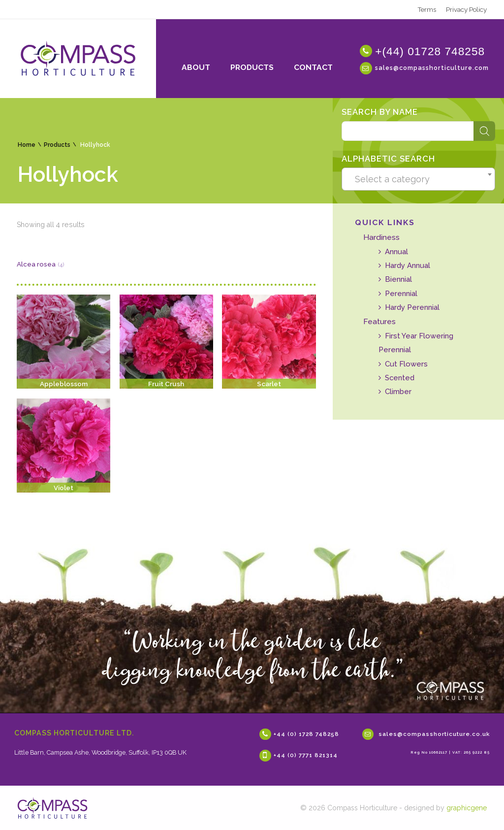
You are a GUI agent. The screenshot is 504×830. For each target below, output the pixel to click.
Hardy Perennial (412, 307)
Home (27, 145)
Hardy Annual (408, 265)
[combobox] (418, 179)
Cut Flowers (406, 364)
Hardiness (381, 237)
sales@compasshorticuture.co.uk (434, 734)
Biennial (398, 279)
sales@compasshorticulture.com (432, 67)
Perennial (401, 293)
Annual (396, 251)
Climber (398, 391)
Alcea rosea (36, 264)
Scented (400, 378)
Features (379, 321)
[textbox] (419, 179)
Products (57, 145)
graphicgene (467, 808)
